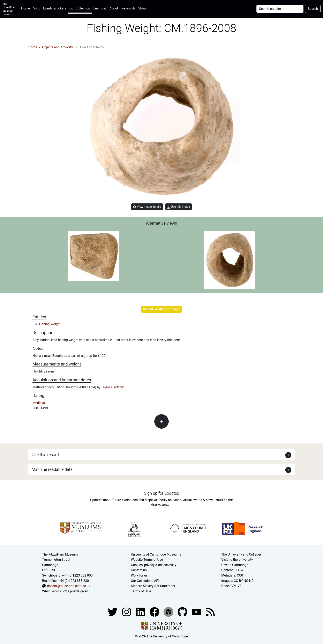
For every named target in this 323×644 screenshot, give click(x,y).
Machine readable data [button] (52, 469)
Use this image (179, 207)
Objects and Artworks (58, 47)
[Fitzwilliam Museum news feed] (210, 612)
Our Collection (80, 8)
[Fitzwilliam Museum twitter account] (113, 612)
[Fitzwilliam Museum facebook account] (141, 612)
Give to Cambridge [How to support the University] (235, 565)
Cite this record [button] (45, 455)
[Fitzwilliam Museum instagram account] (127, 612)
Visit (36, 8)
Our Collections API (145, 581)
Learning (100, 8)
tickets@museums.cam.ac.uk (69, 586)
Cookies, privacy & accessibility (154, 565)
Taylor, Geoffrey (112, 387)
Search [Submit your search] (313, 9)
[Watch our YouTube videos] (197, 612)
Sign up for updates (161, 493)
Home (26, 8)
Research (128, 8)
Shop (142, 8)
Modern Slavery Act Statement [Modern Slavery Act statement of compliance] (153, 586)
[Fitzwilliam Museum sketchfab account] (169, 612)
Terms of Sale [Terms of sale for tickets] (141, 591)
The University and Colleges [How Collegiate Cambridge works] (241, 554)
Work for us (139, 575)
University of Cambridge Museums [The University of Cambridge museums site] (156, 554)
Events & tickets (55, 8)
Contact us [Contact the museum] (139, 570)
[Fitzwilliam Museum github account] (183, 612)
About (114, 8)
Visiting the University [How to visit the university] (237, 560)
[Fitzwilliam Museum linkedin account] (155, 612)
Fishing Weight (50, 324)
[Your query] (280, 9)
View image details (147, 207)
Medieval (39, 403)
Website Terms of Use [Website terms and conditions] (147, 560)
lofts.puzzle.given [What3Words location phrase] (75, 591)
